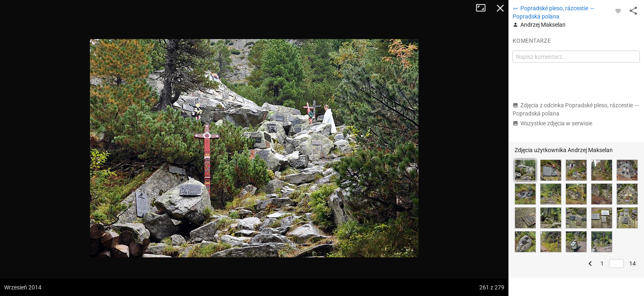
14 (632, 264)
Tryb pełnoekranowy (484, 8)
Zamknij (500, 8)
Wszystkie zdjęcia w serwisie (552, 123)
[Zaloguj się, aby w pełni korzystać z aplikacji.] (618, 11)
